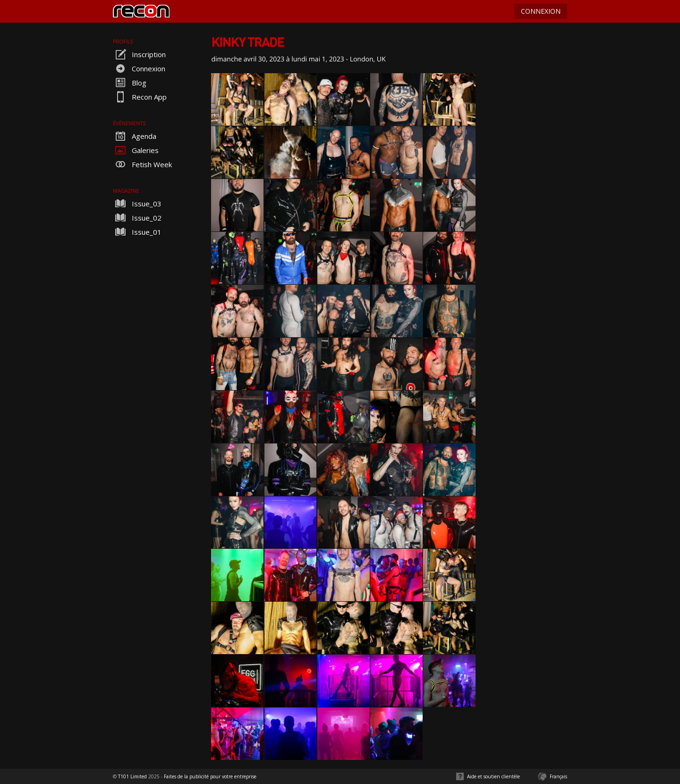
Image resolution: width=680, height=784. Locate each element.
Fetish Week (142, 164)
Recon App (140, 97)
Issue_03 (137, 204)
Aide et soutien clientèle (493, 776)
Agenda (135, 136)
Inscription (139, 54)
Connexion (139, 68)
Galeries (136, 150)
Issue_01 (137, 232)
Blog (130, 83)
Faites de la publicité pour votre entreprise (210, 776)
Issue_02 (137, 218)
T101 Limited (132, 776)
